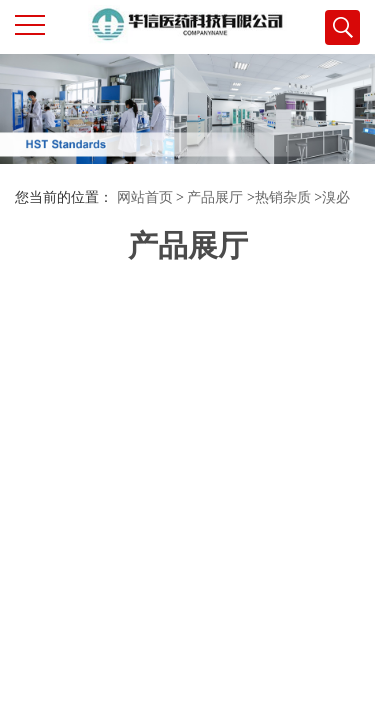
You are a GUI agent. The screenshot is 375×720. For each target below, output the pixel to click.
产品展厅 (215, 197)
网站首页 (145, 197)
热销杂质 (283, 197)
